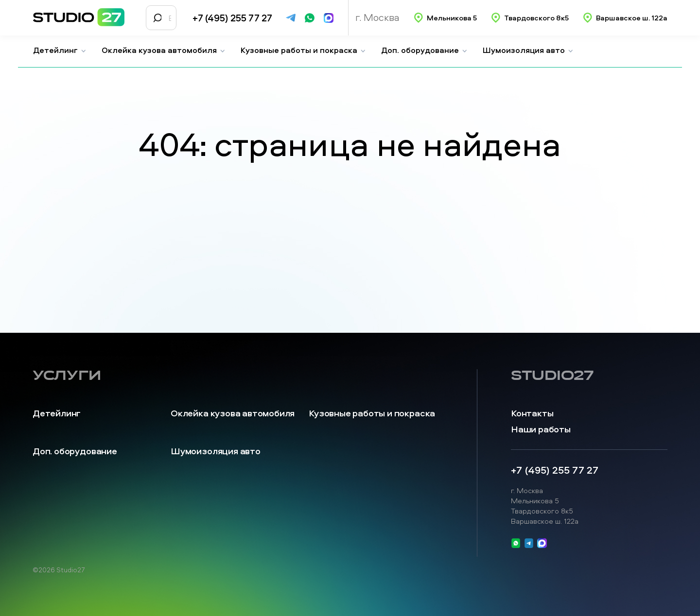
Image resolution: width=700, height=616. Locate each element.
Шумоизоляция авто (528, 50)
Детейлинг (60, 50)
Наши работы (541, 429)
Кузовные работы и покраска (303, 50)
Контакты (532, 413)
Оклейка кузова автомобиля (164, 50)
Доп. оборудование (424, 50)
